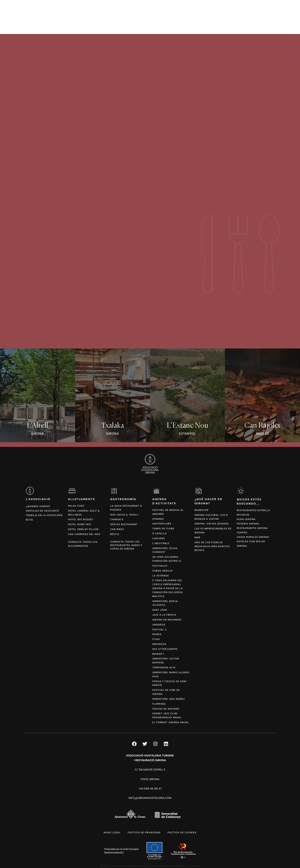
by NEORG (193, 866)
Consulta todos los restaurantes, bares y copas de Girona (126, 545)
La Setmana (161, 576)
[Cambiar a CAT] (269, 17)
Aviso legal (112, 832)
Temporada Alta (164, 668)
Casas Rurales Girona (253, 537)
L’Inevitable (161, 543)
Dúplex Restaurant (124, 524)
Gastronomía (123, 499)
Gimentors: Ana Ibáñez (169, 699)
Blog (29, 520)
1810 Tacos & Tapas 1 (124, 515)
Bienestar (202, 510)
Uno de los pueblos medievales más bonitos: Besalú (212, 546)
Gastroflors (162, 524)
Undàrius (159, 625)
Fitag (156, 639)
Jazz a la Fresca (164, 615)
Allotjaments (82, 499)
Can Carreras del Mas (84, 534)
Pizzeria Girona (248, 524)
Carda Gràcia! (163, 571)
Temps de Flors (163, 529)
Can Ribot (117, 529)
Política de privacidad (144, 832)
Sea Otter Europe (165, 649)
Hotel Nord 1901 (80, 524)
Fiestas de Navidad (166, 709)
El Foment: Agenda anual (171, 722)
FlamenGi (159, 704)
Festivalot (160, 566)
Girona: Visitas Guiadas (212, 524)
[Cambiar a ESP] (276, 17)
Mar (197, 537)
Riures (157, 634)
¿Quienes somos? (38, 506)
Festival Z (159, 630)
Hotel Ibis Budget (81, 519)
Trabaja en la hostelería (44, 515)
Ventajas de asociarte (42, 511)
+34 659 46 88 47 (150, 789)
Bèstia (115, 534)
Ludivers (159, 538)
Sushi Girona (246, 519)
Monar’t (158, 654)
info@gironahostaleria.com (150, 798)
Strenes (158, 519)
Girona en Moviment (167, 620)
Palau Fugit (76, 506)
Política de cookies (182, 832)
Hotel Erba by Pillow (83, 529)
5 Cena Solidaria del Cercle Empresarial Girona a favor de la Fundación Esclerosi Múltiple (168, 588)
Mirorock (159, 644)
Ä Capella (159, 533)
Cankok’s (117, 519)
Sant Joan (160, 610)
